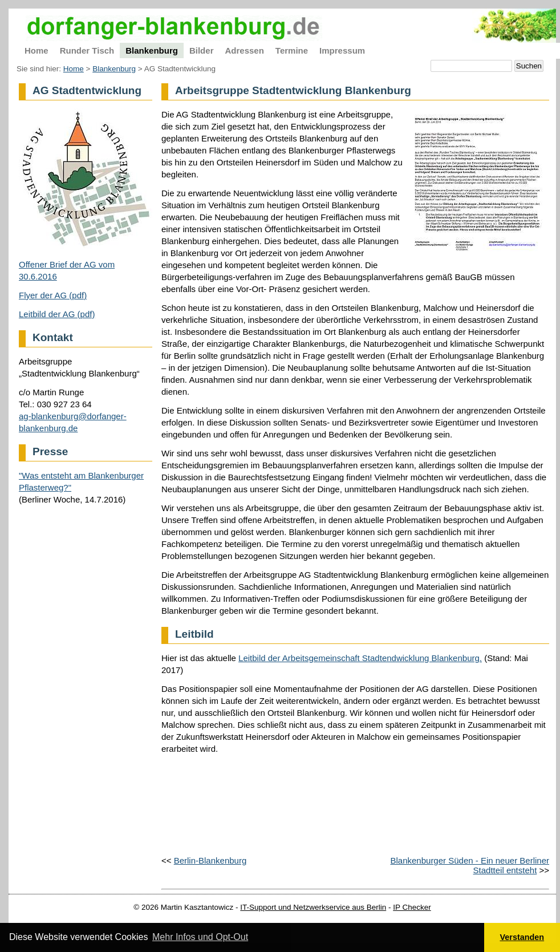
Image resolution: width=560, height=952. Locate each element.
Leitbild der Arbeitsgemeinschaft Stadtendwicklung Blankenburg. (360, 658)
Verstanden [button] (522, 937)
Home (74, 69)
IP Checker (412, 907)
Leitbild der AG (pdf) (57, 314)
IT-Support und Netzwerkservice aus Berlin (313, 907)
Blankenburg (114, 69)
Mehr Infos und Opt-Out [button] (200, 937)
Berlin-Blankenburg (210, 860)
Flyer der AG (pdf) (53, 295)
